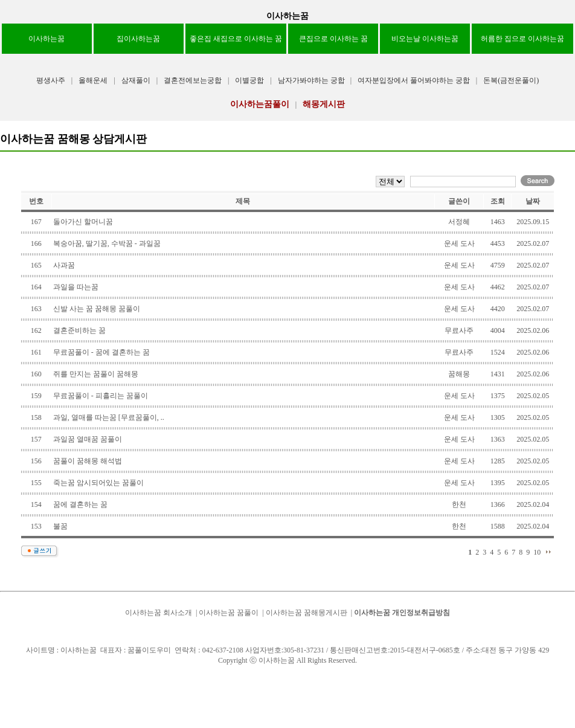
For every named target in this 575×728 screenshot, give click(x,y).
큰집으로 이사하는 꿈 (333, 39)
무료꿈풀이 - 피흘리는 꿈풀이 (101, 396)
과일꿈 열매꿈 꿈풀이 (88, 439)
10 (537, 552)
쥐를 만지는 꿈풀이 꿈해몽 (96, 374)
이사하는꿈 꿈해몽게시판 (307, 613)
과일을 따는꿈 (76, 287)
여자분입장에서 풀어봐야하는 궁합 (414, 80)
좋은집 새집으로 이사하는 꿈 (236, 39)
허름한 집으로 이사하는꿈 (522, 39)
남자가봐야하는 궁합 (312, 80)
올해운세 (93, 80)
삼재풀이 (136, 80)
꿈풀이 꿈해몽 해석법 (88, 461)
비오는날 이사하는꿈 (425, 39)
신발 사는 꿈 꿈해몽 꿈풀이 (97, 309)
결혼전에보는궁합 (193, 80)
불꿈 (60, 526)
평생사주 (51, 80)
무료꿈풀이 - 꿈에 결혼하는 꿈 (101, 352)
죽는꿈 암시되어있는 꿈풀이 (98, 483)
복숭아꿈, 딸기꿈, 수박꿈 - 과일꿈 (107, 243)
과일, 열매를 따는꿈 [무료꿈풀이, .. (109, 417)
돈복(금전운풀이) (511, 80)
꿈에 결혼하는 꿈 (80, 504)
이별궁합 (249, 80)
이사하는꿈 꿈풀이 (229, 613)
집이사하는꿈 (138, 39)
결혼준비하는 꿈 (79, 330)
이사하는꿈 (287, 16)
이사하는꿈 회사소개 (159, 613)
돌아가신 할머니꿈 (83, 222)
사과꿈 (64, 265)
